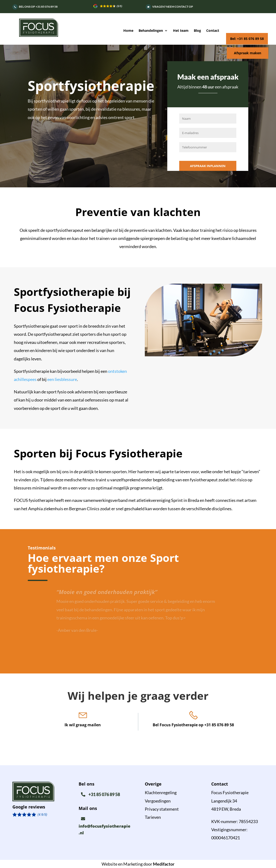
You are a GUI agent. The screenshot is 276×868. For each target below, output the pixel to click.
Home (128, 31)
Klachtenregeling (161, 792)
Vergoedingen (158, 801)
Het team (181, 31)
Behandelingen (151, 31)
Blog (197, 31)
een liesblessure (62, 379)
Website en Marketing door (138, 864)
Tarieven (153, 817)
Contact (213, 31)
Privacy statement (162, 809)
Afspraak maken (248, 53)
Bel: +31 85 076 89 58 (247, 39)
